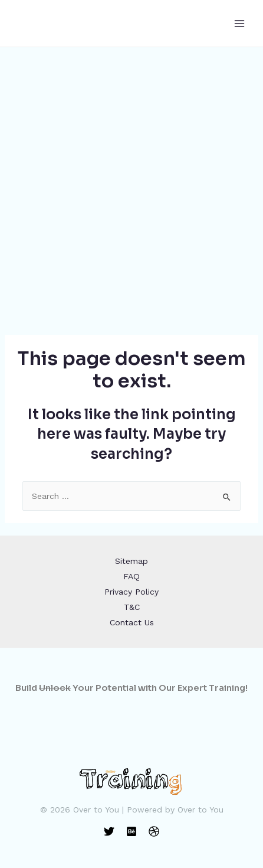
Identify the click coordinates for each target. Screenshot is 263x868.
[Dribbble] (154, 831)
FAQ (131, 576)
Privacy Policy (131, 592)
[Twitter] (109, 831)
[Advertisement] (131, 185)
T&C (132, 607)
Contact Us (132, 622)
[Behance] (131, 831)
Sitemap (131, 561)
